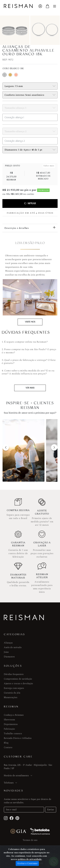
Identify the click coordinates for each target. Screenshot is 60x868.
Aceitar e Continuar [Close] (27, 863)
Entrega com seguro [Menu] (14, 688)
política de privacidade (30, 859)
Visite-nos (30, 322)
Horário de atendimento (18, 776)
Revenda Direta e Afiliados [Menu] (18, 738)
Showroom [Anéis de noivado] (9, 720)
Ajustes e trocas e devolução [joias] (18, 684)
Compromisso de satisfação (18, 679)
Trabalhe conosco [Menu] (13, 734)
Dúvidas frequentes (14, 674)
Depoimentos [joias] (11, 724)
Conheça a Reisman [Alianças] (14, 715)
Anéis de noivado (13, 647)
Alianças (8, 643)
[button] (6, 447)
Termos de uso (30, 840)
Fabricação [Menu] (9, 729)
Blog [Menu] (6, 743)
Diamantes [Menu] (9, 657)
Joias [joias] (6, 652)
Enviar (51, 810)
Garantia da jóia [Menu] (12, 693)
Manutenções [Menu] (11, 697)
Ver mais (30, 388)
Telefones (11, 783)
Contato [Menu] (8, 747)
